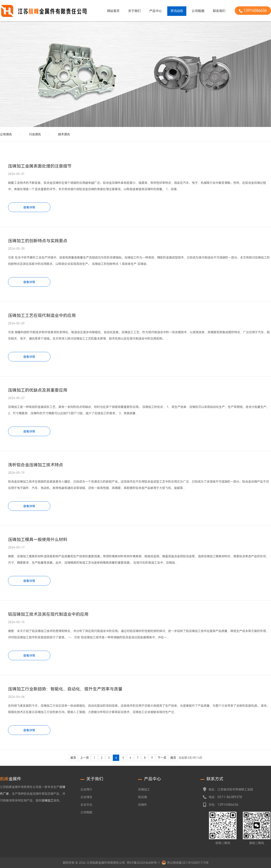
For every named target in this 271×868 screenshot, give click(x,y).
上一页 (84, 758)
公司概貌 (198, 11)
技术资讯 (64, 134)
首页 (73, 758)
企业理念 (86, 797)
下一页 (162, 758)
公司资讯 (6, 134)
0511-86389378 (230, 797)
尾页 (173, 758)
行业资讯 (35, 134)
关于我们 (134, 11)
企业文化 (86, 805)
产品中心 (156, 11)
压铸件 (142, 805)
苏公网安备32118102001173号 (188, 863)
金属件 (11, 779)
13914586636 (228, 805)
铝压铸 (142, 797)
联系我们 (219, 11)
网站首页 (113, 11)
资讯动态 (177, 11)
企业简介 (86, 789)
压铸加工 (144, 789)
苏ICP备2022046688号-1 (143, 863)
